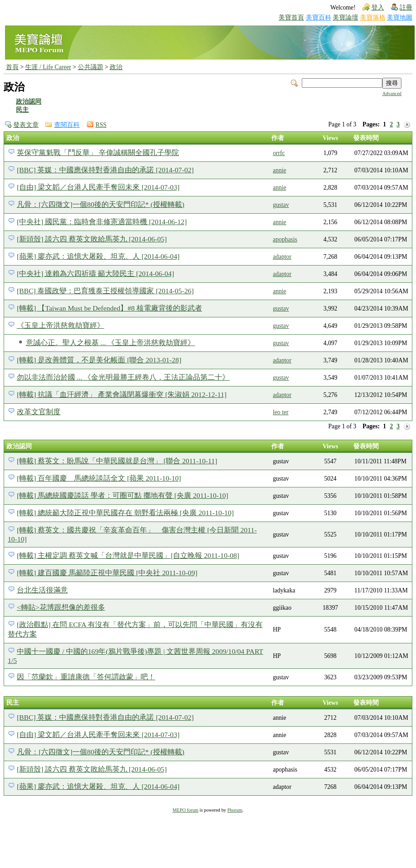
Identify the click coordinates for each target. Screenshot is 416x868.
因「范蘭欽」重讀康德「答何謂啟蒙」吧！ (86, 677)
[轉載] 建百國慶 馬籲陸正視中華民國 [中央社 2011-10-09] (107, 573)
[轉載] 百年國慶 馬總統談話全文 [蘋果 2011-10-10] (99, 478)
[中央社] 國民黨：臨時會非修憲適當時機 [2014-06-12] (102, 222)
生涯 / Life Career (48, 67)
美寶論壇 (345, 18)
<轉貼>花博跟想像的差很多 (61, 607)
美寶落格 (373, 18)
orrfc (279, 153)
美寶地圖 (400, 18)
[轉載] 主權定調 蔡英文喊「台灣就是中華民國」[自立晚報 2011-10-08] (128, 555)
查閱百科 (67, 125)
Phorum (235, 810)
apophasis (285, 239)
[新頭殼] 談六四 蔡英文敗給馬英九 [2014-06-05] (92, 239)
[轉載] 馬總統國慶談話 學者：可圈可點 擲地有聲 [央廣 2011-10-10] (123, 495)
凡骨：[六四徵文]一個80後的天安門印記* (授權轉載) (101, 204)
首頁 (12, 67)
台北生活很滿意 (42, 590)
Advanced (392, 93)
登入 (378, 8)
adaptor (282, 257)
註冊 (406, 8)
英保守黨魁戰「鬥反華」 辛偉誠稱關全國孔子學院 (98, 153)
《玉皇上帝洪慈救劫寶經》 (61, 325)
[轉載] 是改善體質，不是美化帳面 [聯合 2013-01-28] (99, 360)
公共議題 (91, 67)
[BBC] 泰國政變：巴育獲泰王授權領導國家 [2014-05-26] (105, 291)
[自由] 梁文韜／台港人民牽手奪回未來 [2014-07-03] (98, 187)
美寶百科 (319, 18)
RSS (101, 125)
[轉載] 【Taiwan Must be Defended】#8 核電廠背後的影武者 (109, 308)
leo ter (280, 412)
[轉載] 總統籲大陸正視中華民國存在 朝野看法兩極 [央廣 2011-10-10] (125, 513)
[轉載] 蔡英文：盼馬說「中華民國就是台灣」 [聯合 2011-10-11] (117, 461)
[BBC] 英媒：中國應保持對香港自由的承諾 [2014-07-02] (105, 170)
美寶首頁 (291, 18)
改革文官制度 (39, 412)
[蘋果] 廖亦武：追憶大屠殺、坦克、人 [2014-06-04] (98, 256)
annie (279, 170)
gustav (281, 205)
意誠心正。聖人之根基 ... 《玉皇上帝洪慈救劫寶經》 (111, 343)
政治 (116, 67)
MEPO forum (185, 810)
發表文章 (26, 125)
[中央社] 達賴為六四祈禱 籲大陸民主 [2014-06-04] (95, 273)
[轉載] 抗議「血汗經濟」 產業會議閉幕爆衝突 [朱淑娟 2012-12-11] (122, 394)
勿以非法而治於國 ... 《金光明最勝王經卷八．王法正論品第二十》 (123, 377)
